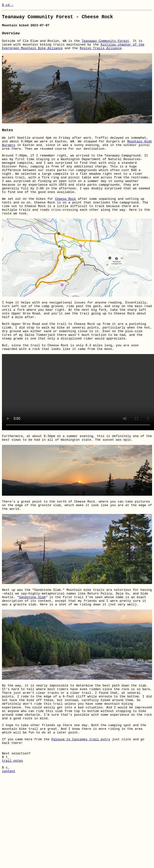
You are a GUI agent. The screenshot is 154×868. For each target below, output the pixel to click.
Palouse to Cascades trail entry (81, 786)
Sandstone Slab (32, 632)
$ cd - (8, 5)
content (9, 823)
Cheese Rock (65, 216)
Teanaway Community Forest (105, 45)
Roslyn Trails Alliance (101, 53)
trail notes (12, 811)
